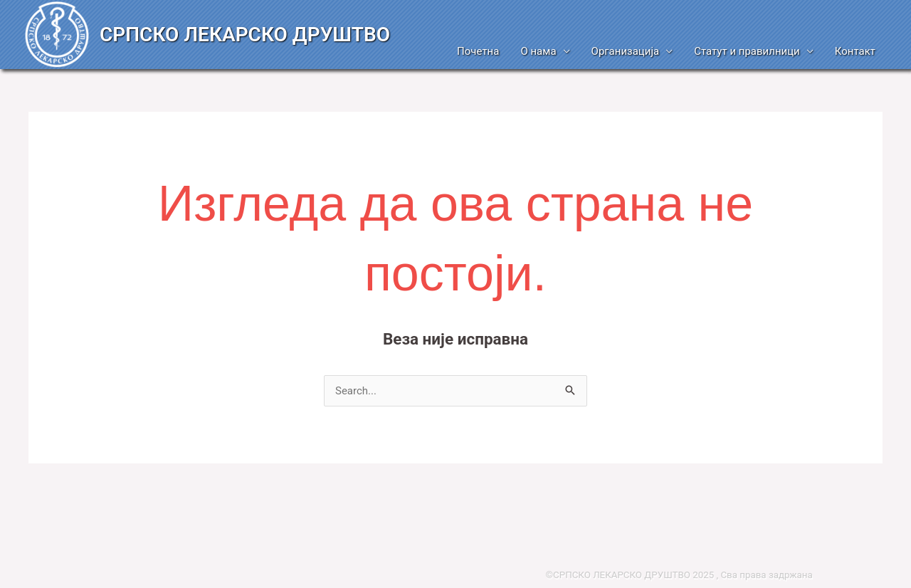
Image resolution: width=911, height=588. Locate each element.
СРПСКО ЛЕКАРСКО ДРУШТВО (245, 35)
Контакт (855, 51)
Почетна (478, 51)
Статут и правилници (747, 51)
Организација (626, 51)
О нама (538, 51)
